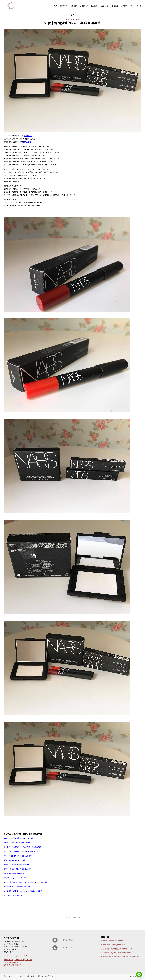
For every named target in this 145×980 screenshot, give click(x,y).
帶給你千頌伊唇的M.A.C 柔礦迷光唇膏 (17, 869)
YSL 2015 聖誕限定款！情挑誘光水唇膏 (18, 856)
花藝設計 (28, 960)
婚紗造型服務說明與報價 (12, 965)
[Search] (131, 6)
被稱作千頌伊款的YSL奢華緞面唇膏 (16, 865)
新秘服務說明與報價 (11, 962)
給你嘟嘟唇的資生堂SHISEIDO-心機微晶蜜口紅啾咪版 (23, 891)
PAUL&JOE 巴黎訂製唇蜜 (13, 895)
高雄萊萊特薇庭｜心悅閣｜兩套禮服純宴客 (114, 945)
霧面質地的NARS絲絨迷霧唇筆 (15, 873)
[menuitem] (55, 6)
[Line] (139, 975)
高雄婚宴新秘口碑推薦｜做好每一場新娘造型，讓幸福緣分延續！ (121, 957)
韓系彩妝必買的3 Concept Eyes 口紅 (17, 887)
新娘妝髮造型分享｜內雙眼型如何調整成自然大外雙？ (117, 949)
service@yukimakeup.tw (19, 956)
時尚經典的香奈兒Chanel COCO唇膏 (17, 843)
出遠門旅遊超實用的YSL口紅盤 (15, 860)
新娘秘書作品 (8, 960)
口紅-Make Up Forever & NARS (16, 878)
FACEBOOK (66, 947)
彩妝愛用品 (28, 136)
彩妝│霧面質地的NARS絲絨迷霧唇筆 (73, 23)
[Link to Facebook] (140, 6)
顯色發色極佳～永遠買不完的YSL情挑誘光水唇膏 (21, 851)
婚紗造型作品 (19, 960)
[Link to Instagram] (137, 6)
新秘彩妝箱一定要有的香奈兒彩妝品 (112, 941)
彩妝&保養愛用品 (73, 19)
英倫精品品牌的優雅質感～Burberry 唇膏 (19, 838)
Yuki (80, 917)
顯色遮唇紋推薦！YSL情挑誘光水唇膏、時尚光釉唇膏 (23, 847)
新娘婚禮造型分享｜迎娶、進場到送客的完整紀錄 (116, 953)
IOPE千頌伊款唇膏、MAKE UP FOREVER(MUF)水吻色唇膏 (26, 882)
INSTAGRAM (67, 940)
